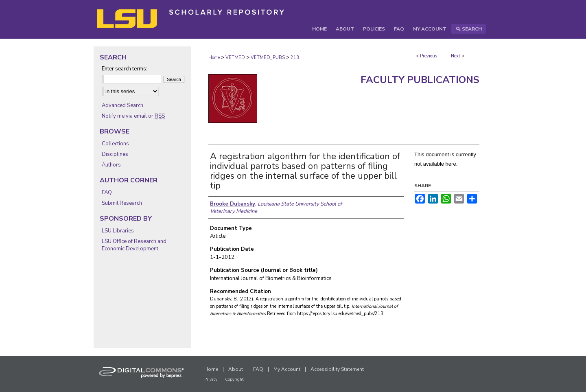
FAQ (107, 193)
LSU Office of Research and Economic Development (134, 245)
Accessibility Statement (337, 369)
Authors (111, 165)
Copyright (234, 379)
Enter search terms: (125, 69)
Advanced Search (122, 105)
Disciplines (115, 154)
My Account (287, 369)
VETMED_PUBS (268, 58)
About (236, 369)
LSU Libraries (118, 231)
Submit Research (122, 203)
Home (214, 58)
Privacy (211, 379)
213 (295, 58)
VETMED (235, 58)
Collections (115, 144)
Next (456, 56)
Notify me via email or (133, 116)
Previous (429, 56)
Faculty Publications (420, 80)
